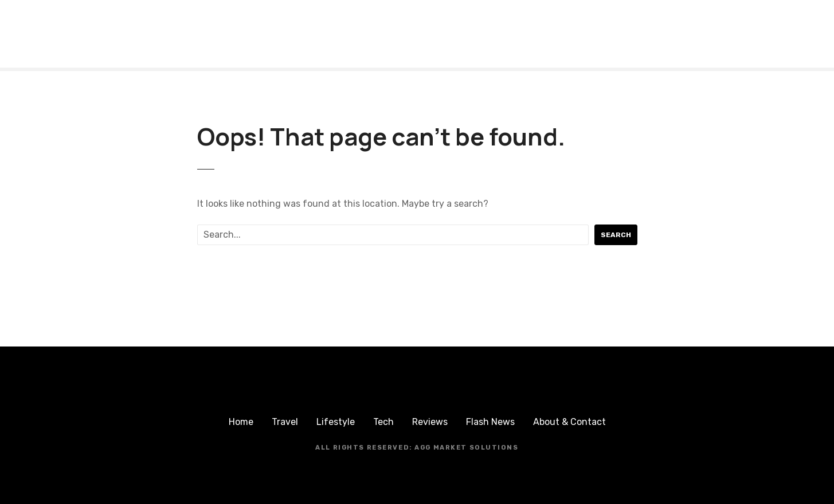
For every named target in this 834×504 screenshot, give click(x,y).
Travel (285, 422)
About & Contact (569, 422)
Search (616, 235)
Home (241, 422)
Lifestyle (336, 422)
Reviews (430, 422)
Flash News (490, 422)
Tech (383, 422)
